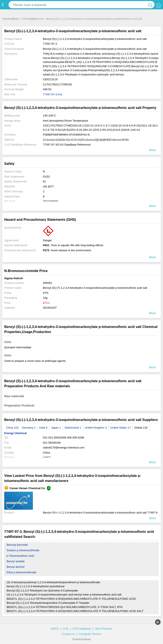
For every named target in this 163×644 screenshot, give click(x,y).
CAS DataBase (82, 629)
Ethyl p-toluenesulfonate (21, 572)
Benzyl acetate (16, 561)
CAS (66, 629)
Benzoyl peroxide (17, 545)
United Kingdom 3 (96, 428)
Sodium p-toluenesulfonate (23, 550)
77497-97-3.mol (53, 94)
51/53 (46, 177)
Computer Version (90, 634)
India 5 (43, 428)
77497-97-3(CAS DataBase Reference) (67, 145)
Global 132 (141, 428)
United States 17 (120, 428)
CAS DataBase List (32, 19)
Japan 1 (56, 428)
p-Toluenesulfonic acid (20, 556)
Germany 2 (29, 428)
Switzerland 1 (73, 428)
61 (44, 181)
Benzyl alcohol (15, 567)
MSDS (55, 629)
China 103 (12, 428)
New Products (104, 629)
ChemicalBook (10, 19)
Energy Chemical (15, 433)
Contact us (68, 634)
